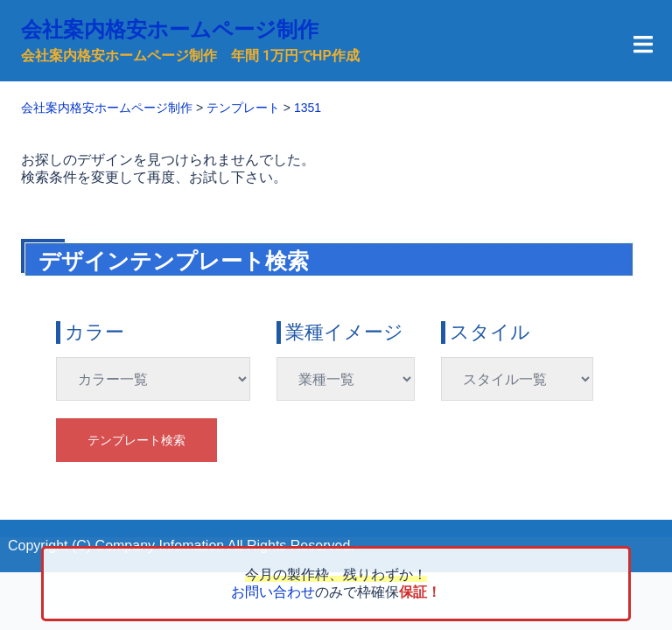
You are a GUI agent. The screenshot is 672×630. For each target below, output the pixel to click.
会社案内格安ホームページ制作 (170, 30)
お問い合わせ (273, 592)
